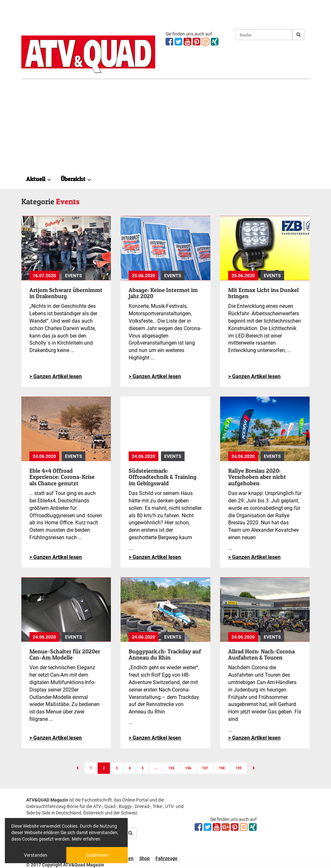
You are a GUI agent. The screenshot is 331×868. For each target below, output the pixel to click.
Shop (144, 858)
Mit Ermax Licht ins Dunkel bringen (263, 293)
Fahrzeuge (166, 858)
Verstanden (36, 855)
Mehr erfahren (86, 839)
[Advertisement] (165, 127)
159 (239, 768)
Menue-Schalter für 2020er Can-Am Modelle (65, 655)
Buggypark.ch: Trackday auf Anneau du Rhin (165, 655)
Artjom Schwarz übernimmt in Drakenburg (66, 293)
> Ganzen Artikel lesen (56, 376)
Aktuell (39, 179)
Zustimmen (97, 855)
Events (74, 276)
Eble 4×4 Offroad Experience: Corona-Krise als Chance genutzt (62, 477)
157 (205, 768)
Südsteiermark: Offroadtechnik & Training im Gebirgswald (163, 477)
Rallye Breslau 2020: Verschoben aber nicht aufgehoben (257, 477)
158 (222, 768)
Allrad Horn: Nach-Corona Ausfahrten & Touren (262, 655)
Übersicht (76, 179)
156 (188, 768)
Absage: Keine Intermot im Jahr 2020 (163, 293)
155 (171, 768)
